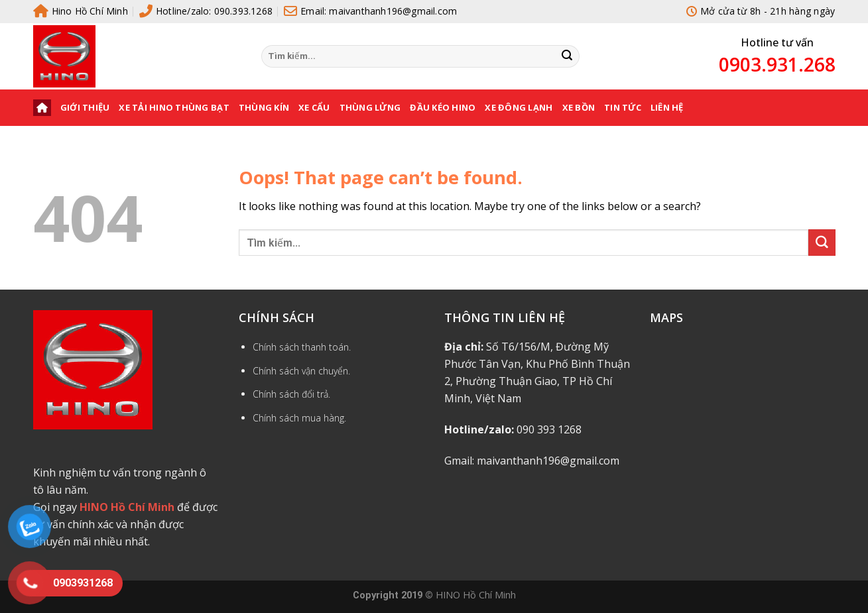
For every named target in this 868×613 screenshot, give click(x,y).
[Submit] (567, 56)
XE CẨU (314, 107)
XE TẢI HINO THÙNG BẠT (174, 107)
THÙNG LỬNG (370, 107)
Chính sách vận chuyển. (301, 371)
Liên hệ (667, 107)
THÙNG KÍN (264, 107)
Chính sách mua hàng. (299, 418)
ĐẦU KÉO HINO (443, 107)
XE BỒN (579, 107)
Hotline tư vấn (777, 42)
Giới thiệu (85, 107)
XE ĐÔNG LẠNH (519, 107)
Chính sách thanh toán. (302, 347)
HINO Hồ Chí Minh (476, 594)
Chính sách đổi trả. (291, 394)
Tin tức (623, 107)
